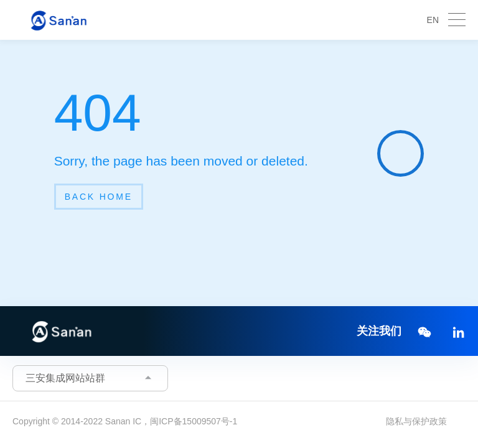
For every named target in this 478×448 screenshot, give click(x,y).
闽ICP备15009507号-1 (194, 421)
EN (433, 20)
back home (99, 197)
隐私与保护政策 (416, 421)
